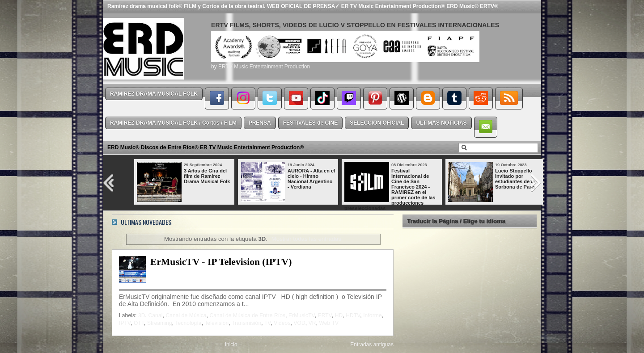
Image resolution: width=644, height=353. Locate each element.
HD (339, 315)
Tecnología (188, 323)
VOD (299, 323)
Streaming (160, 323)
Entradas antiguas (372, 345)
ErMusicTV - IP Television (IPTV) (221, 262)
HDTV (353, 315)
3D (142, 315)
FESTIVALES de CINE (310, 123)
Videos (282, 323)
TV (267, 323)
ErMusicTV (302, 315)
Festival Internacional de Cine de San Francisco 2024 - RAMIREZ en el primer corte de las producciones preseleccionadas (390, 189)
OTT (139, 323)
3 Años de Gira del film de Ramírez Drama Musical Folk (207, 176)
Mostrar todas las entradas (306, 239)
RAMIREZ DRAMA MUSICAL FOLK (154, 94)
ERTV (325, 315)
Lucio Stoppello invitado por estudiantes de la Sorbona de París (515, 179)
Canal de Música (186, 315)
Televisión (216, 323)
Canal (156, 315)
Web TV (329, 323)
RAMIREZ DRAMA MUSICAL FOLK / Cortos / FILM (173, 123)
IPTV (125, 323)
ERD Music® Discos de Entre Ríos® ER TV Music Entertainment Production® (205, 147)
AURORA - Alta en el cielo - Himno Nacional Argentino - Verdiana (311, 179)
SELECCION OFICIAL (377, 123)
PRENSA (260, 123)
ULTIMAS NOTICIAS (441, 123)
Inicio (231, 345)
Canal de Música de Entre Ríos (248, 315)
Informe (373, 315)
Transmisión (246, 323)
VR (312, 323)
